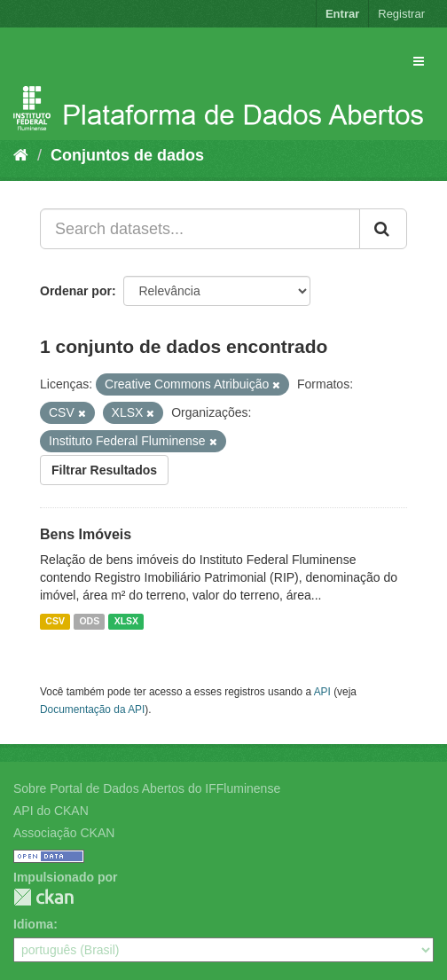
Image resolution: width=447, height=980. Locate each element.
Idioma (33, 924)
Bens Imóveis (86, 534)
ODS (89, 621)
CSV (55, 621)
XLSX (126, 621)
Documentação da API (92, 710)
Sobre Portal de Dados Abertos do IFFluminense (147, 788)
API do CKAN (51, 811)
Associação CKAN (64, 833)
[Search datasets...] (200, 229)
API (322, 692)
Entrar (342, 14)
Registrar (401, 14)
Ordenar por (76, 291)
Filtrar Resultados (104, 470)
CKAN (43, 897)
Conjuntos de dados (127, 155)
